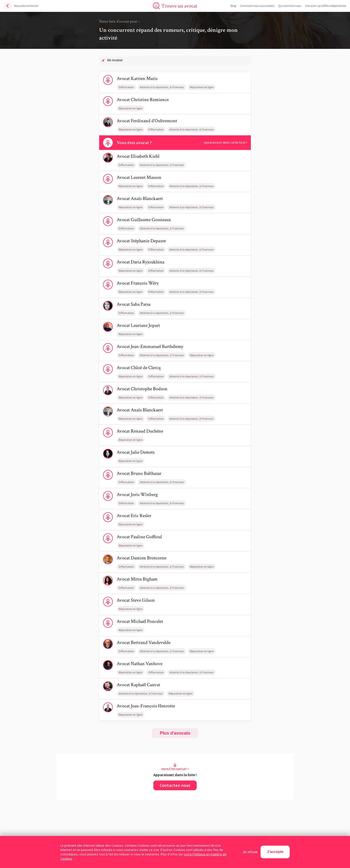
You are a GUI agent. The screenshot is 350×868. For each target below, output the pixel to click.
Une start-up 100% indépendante (326, 6)
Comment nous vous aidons (257, 6)
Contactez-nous (175, 785)
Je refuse (250, 852)
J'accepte (275, 852)
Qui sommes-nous (290, 6)
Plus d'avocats (175, 733)
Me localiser (115, 60)
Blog (233, 6)
